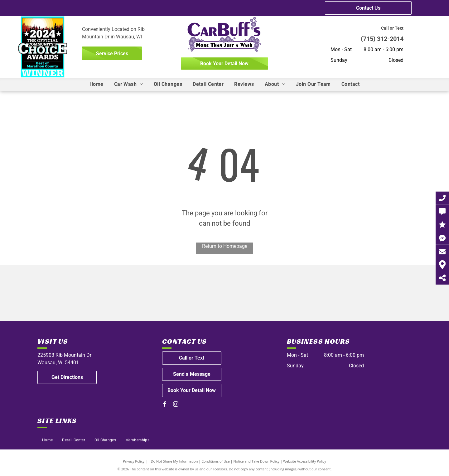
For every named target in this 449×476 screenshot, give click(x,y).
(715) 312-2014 (382, 39)
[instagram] (176, 405)
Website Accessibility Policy (305, 461)
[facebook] (165, 405)
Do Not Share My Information (174, 461)
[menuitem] (97, 84)
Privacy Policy (134, 461)
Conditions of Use (216, 461)
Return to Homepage (225, 246)
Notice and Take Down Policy (257, 461)
